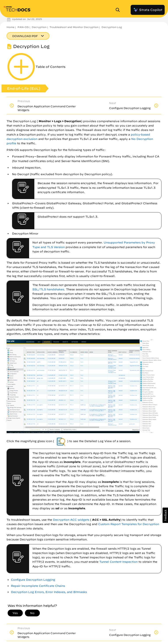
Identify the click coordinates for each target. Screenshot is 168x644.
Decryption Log (112, 27)
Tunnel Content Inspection (118, 562)
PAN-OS (23, 27)
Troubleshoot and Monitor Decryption (74, 27)
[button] (165, 515)
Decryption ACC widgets (71, 520)
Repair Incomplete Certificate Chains (38, 586)
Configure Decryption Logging (33, 580)
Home (10, 27)
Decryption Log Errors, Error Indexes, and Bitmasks (49, 592)
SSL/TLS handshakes (48, 289)
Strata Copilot (148, 10)
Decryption (39, 27)
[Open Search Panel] (119, 10)
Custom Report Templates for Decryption (129, 524)
